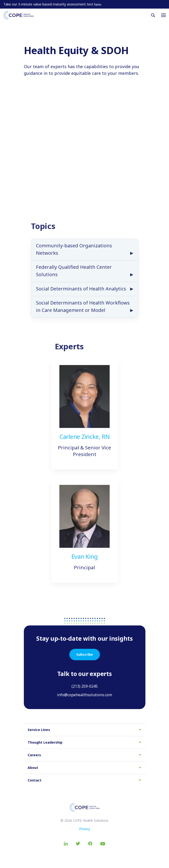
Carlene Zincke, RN (85, 442)
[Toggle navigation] (164, 15)
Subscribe (85, 654)
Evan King (85, 562)
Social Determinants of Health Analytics (81, 294)
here (98, 4)
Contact (35, 780)
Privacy (85, 829)
